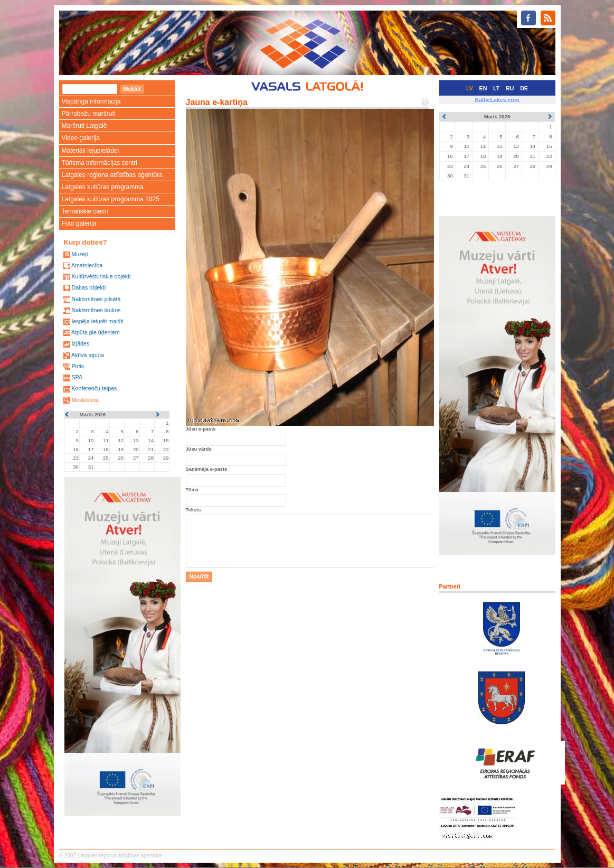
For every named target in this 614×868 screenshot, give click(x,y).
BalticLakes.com (497, 100)
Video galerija (81, 138)
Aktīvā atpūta (88, 355)
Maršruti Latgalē (84, 126)
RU (510, 88)
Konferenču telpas (94, 388)
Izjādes (80, 343)
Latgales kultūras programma (103, 187)
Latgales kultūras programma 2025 (111, 199)
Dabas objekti (88, 287)
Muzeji (79, 254)
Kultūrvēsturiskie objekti (101, 276)
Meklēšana (85, 400)
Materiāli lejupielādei (91, 151)
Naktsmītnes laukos (96, 310)
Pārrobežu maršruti (89, 114)
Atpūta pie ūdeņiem (96, 332)
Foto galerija (79, 223)
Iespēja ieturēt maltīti (97, 321)
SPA (77, 377)
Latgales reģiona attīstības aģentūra (112, 175)
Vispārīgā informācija (91, 101)
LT (496, 88)
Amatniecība (87, 265)
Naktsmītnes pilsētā (96, 299)
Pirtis (78, 366)
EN (483, 88)
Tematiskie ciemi (85, 211)
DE (524, 88)
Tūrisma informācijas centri (100, 163)
